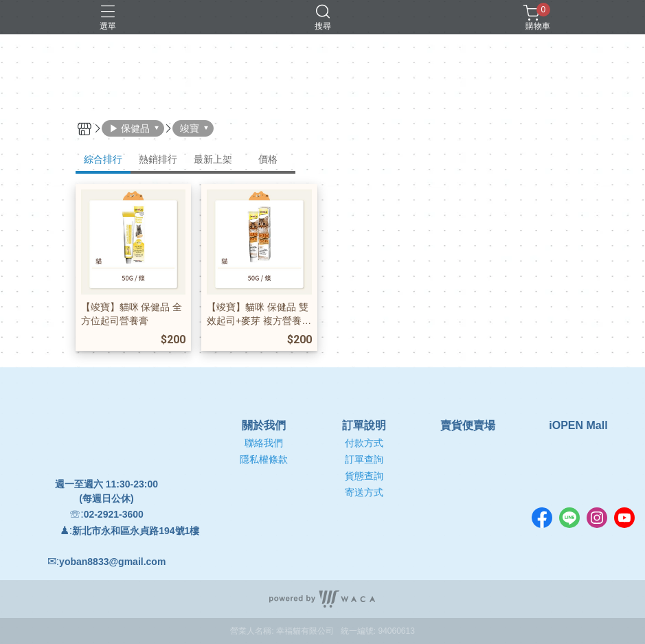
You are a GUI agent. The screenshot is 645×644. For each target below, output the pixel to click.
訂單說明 (364, 426)
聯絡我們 (264, 443)
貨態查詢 (364, 476)
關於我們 (264, 426)
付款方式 (364, 443)
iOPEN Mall (578, 426)
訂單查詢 (364, 459)
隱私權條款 (264, 459)
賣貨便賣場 (468, 426)
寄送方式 (364, 492)
